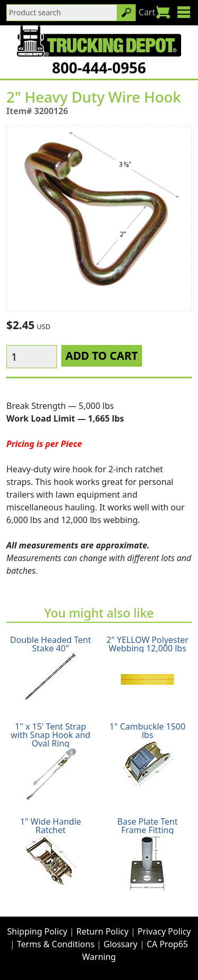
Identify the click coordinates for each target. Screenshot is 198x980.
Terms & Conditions (56, 944)
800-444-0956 (99, 68)
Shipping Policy (37, 931)
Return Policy (103, 931)
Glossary (121, 944)
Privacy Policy (164, 931)
